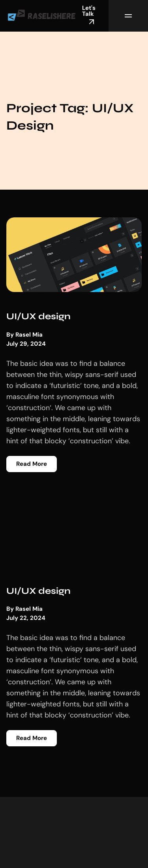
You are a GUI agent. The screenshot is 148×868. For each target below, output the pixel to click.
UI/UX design (38, 316)
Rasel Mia (29, 335)
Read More (32, 464)
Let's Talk (89, 15)
